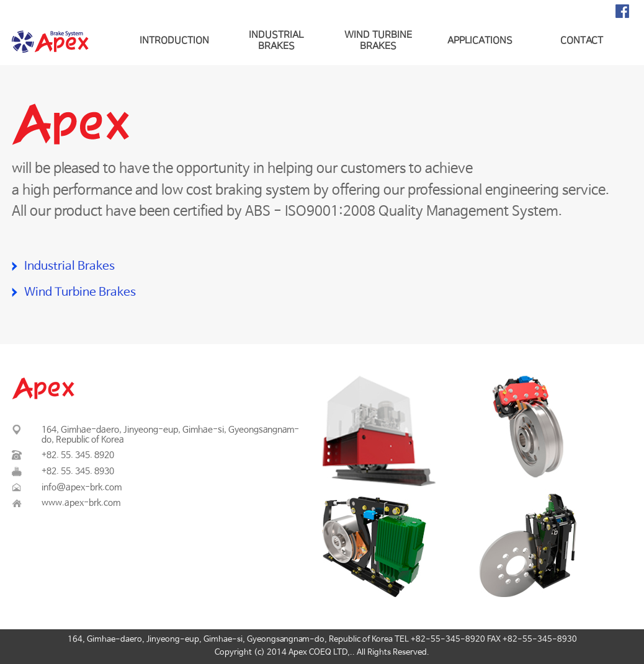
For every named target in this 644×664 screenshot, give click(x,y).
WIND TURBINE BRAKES (378, 41)
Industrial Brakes (69, 267)
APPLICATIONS (480, 41)
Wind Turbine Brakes (80, 293)
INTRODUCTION (174, 41)
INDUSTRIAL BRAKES (276, 41)
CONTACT (582, 41)
